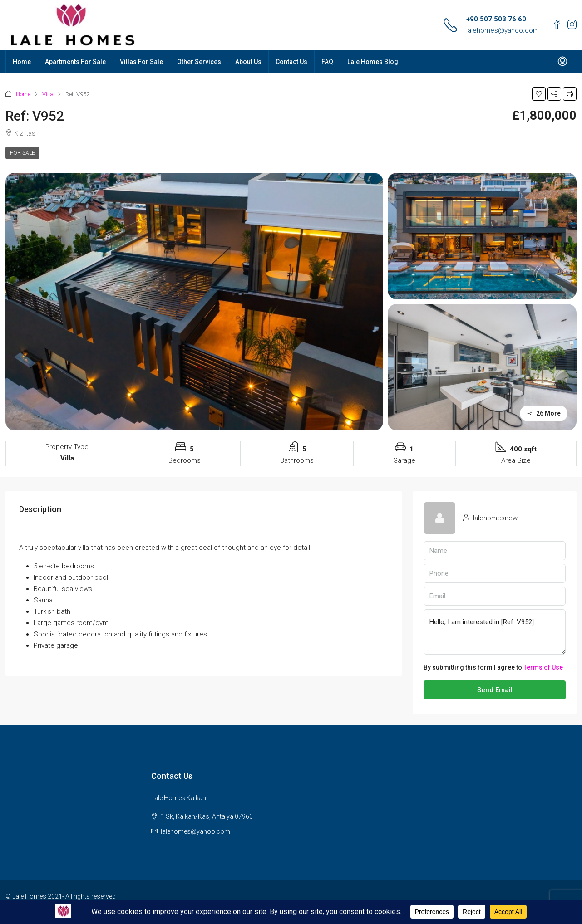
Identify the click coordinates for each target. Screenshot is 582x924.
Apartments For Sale (75, 62)
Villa (48, 94)
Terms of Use (543, 667)
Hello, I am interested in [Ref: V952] (495, 632)
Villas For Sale (141, 62)
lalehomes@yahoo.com (503, 30)
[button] (539, 94)
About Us (248, 62)
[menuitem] (562, 62)
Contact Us (291, 62)
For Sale (22, 153)
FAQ (327, 62)
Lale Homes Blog (373, 62)
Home (22, 62)
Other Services (199, 62)
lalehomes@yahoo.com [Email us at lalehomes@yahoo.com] (195, 831)
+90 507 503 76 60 (496, 19)
